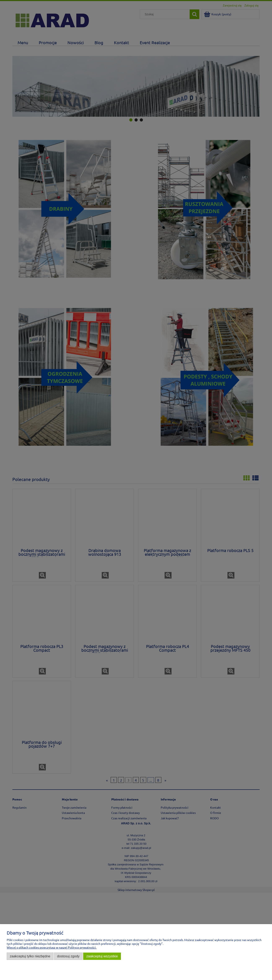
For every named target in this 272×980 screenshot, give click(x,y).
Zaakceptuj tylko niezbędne (30, 956)
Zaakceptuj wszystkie (102, 956)
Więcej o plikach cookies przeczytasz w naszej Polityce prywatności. (52, 947)
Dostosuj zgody (68, 956)
